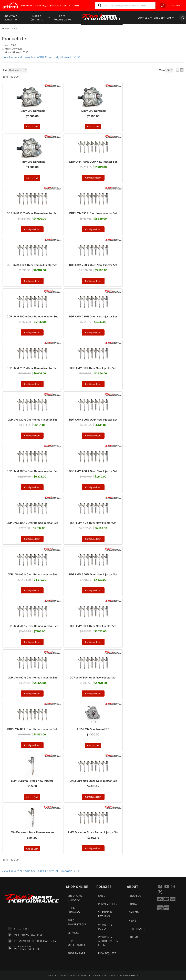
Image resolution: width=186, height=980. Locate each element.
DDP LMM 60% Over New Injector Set (93, 626)
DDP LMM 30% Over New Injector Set (93, 368)
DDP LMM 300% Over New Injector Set (93, 419)
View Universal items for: (41, 871)
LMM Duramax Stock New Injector (32, 781)
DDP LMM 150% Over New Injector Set (93, 213)
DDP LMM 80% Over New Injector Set (93, 677)
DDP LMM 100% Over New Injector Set (93, 162)
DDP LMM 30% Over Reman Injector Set (32, 419)
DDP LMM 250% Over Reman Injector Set (32, 368)
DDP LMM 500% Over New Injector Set (93, 574)
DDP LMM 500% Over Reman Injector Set (32, 626)
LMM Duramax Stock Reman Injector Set (93, 832)
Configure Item (93, 178)
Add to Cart (32, 178)
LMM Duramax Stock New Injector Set (93, 781)
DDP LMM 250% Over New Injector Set (93, 316)
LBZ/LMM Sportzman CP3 (93, 729)
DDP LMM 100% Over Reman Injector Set (32, 213)
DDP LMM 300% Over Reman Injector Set (32, 471)
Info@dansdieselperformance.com (35, 941)
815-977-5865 (21, 929)
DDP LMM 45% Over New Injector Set (93, 523)
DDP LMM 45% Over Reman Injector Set (32, 574)
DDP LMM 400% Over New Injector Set (93, 471)
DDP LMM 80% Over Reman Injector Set (32, 729)
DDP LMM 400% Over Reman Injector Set (32, 523)
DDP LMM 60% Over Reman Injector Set (32, 677)
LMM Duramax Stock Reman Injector (32, 832)
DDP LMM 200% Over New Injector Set (93, 265)
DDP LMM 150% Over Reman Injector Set (32, 265)
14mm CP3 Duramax (32, 162)
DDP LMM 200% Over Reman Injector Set (32, 316)
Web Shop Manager (129, 975)
